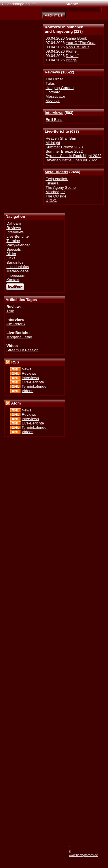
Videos (27, 391)
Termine (13, 241)
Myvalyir (53, 101)
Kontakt (13, 280)
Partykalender (18, 245)
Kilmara (52, 183)
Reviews (52, 72)
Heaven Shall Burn (61, 138)
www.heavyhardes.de (83, 855)
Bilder (11, 254)
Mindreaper (55, 192)
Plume (71, 51)
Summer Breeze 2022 (64, 151)
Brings (71, 60)
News (26, 369)
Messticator (55, 96)
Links (11, 258)
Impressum (16, 275)
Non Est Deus (77, 47)
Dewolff (72, 56)
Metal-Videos (56, 172)
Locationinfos (18, 267)
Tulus (50, 83)
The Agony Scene (61, 188)
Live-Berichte (57, 131)
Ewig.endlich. (57, 179)
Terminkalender (35, 386)
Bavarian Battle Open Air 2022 (71, 160)
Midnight (53, 143)
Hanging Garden (59, 88)
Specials (14, 249)
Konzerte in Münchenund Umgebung (64, 29)
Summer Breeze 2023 (64, 147)
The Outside (56, 196)
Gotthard (53, 92)
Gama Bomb (76, 38)
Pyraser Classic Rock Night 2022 (73, 156)
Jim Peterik (16, 324)
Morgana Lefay (19, 337)
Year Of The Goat (80, 43)
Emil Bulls (54, 120)
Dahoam (14, 223)
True (10, 311)
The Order (54, 79)
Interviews (54, 113)
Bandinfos (15, 262)
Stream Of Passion (22, 350)
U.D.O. (51, 201)
